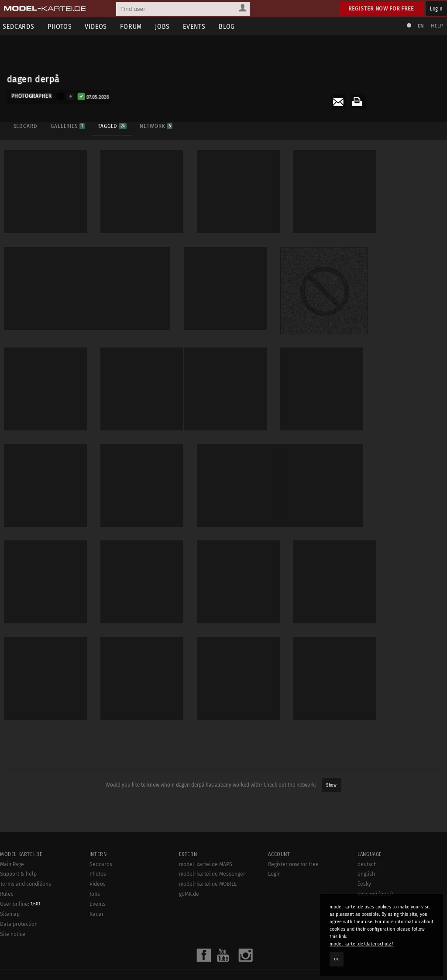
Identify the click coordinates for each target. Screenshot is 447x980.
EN (420, 26)
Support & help (18, 966)
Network (156, 126)
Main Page (12, 956)
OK (337, 959)
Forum (133, 26)
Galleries (67, 126)
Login (436, 9)
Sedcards (101, 956)
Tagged (112, 126)
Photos (61, 26)
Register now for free (381, 9)
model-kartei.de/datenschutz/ (362, 944)
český (364, 976)
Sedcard (25, 126)
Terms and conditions (26, 976)
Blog (229, 26)
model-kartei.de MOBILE (208, 976)
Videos (98, 26)
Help (437, 26)
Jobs (164, 26)
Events (196, 26)
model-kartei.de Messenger (212, 966)
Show (331, 783)
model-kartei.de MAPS (206, 956)
